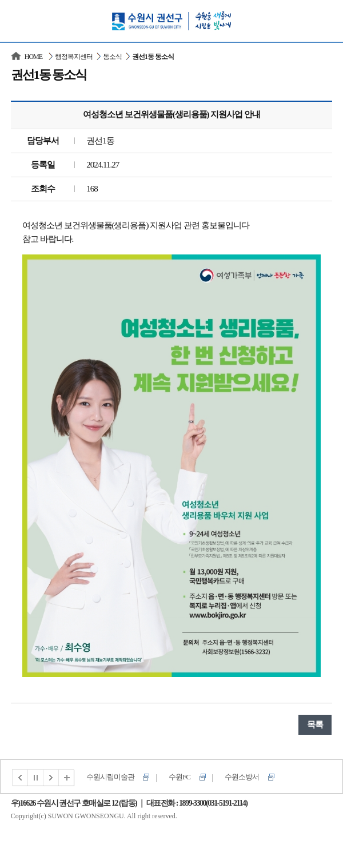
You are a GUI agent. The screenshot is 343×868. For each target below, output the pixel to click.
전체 (67, 778)
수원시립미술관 (110, 777)
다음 (51, 778)
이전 (20, 778)
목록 (315, 724)
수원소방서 (242, 777)
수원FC (180, 777)
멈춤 (36, 778)
